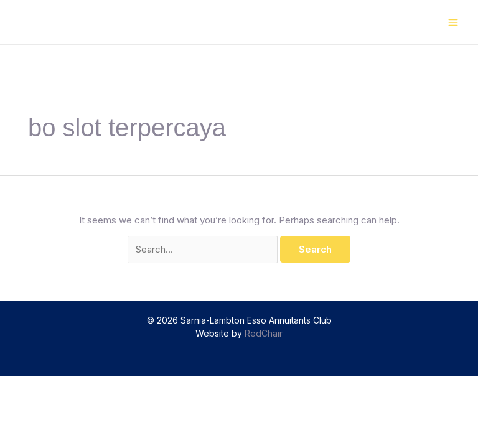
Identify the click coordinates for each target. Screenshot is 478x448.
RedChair (264, 333)
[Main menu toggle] (453, 22)
